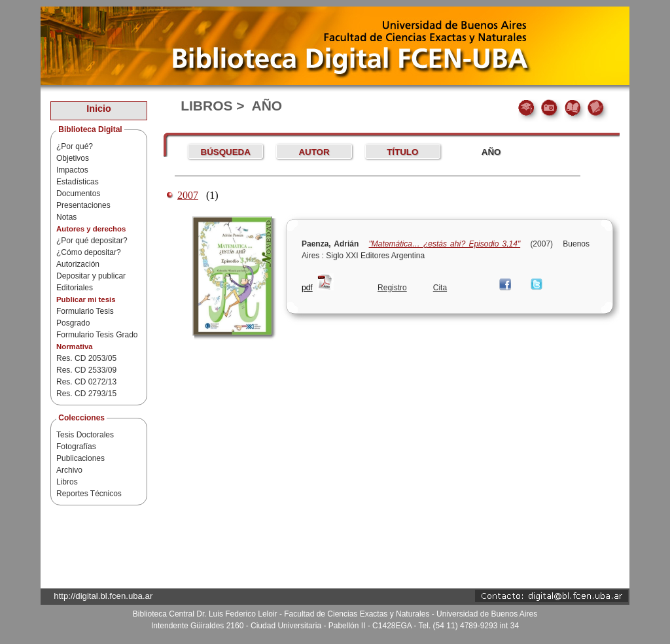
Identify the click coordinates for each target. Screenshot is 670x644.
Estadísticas (78, 182)
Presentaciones (83, 205)
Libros (67, 482)
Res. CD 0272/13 (86, 382)
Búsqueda (226, 152)
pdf (307, 288)
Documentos (78, 194)
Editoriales (75, 288)
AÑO (491, 152)
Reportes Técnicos (89, 494)
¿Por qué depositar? (92, 241)
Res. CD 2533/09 (86, 370)
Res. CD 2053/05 (86, 358)
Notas (66, 217)
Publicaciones (80, 458)
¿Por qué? (75, 146)
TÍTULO (402, 152)
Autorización (78, 264)
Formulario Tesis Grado (97, 335)
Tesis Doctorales (85, 435)
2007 (188, 195)
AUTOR (314, 152)
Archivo (69, 470)
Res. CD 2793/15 (86, 394)
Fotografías (76, 447)
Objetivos (73, 158)
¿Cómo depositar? (89, 252)
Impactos (72, 170)
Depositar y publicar (91, 276)
